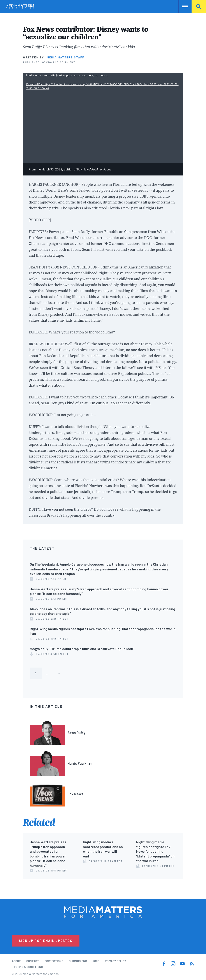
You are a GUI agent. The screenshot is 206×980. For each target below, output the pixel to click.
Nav (182, 7)
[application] (103, 118)
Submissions (78, 961)
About (16, 961)
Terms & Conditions (28, 967)
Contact (33, 961)
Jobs (96, 961)
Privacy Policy (115, 961)
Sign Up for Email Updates (46, 941)
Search (199, 7)
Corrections (54, 961)
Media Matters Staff (66, 57)
